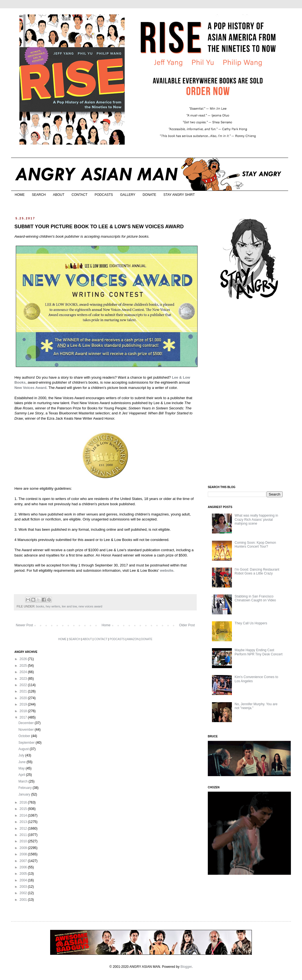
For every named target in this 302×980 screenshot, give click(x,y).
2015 (24, 809)
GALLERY (128, 195)
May (22, 768)
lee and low (69, 606)
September (27, 743)
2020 (24, 698)
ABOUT (59, 195)
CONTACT (79, 195)
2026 (24, 659)
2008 (24, 854)
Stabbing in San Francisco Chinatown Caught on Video (255, 598)
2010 (24, 841)
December (26, 723)
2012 (24, 828)
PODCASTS (104, 195)
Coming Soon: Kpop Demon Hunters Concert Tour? (255, 545)
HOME (20, 195)
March (23, 781)
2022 (24, 685)
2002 (24, 893)
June (22, 762)
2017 (24, 717)
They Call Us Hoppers (251, 623)
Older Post (187, 625)
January (25, 794)
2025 (24, 666)
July (22, 755)
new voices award (90, 606)
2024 (24, 672)
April (22, 775)
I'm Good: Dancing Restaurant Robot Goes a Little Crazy (257, 571)
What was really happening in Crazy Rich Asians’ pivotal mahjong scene (256, 519)
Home (106, 625)
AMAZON (133, 639)
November (26, 730)
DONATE (149, 195)
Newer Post (24, 625)
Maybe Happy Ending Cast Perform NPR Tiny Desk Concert (259, 652)
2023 (24, 679)
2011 (24, 835)
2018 (24, 711)
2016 (24, 802)
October (25, 736)
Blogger (186, 967)
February (25, 788)
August (24, 749)
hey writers (53, 606)
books (40, 606)
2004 (24, 880)
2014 (24, 815)
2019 (24, 704)
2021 (24, 691)
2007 (24, 861)
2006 (24, 867)
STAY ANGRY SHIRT (179, 195)
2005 (24, 874)
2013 (24, 822)
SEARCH (39, 195)
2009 (24, 848)
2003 (24, 887)
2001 (24, 900)
